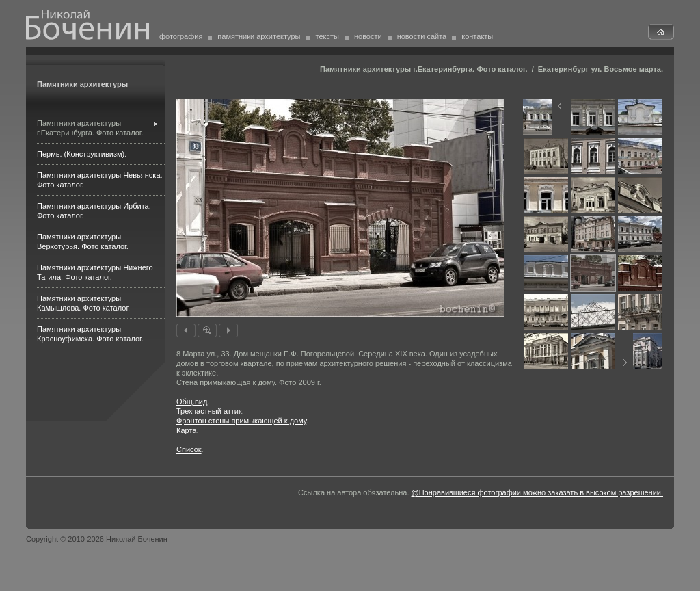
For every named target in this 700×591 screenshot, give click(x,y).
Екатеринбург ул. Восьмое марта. (601, 69)
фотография (181, 36)
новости (368, 36)
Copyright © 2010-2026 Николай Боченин (97, 539)
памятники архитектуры (259, 36)
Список (189, 449)
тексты (327, 36)
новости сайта (422, 36)
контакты (477, 36)
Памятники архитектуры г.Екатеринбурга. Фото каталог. (423, 69)
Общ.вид (192, 402)
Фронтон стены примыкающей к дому (241, 421)
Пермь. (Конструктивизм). (82, 154)
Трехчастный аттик (209, 411)
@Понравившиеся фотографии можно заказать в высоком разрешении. (537, 492)
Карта (186, 430)
